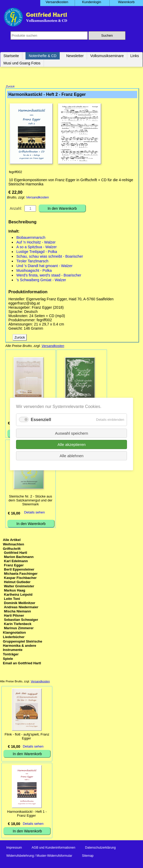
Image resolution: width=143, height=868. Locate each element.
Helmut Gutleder (17, 582)
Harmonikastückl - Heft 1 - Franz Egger (27, 814)
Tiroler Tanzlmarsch (32, 262)
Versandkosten (37, 198)
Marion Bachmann (19, 557)
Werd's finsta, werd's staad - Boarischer (49, 276)
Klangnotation (14, 633)
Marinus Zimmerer (19, 629)
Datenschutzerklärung (100, 848)
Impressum (14, 848)
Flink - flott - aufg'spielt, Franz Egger (27, 737)
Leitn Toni (12, 599)
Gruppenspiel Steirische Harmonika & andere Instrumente (23, 646)
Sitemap (88, 856)
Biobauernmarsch (31, 238)
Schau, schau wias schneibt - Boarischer (50, 257)
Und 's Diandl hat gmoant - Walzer (44, 266)
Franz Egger (14, 566)
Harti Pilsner (14, 616)
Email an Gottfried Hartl (22, 664)
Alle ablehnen (72, 456)
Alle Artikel (12, 540)
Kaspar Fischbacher (20, 578)
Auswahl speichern (71, 433)
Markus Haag (15, 591)
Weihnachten (14, 545)
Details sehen (35, 513)
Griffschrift (12, 549)
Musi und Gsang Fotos (22, 63)
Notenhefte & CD (43, 56)
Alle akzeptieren (72, 444)
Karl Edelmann (16, 562)
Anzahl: (16, 209)
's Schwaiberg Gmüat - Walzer (41, 280)
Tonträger (11, 655)
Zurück (10, 87)
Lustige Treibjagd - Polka (37, 252)
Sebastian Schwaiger (21, 620)
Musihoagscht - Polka (34, 271)
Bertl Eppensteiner (19, 570)
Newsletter (75, 56)
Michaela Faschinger (21, 574)
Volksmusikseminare (107, 56)
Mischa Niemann (17, 612)
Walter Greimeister (19, 587)
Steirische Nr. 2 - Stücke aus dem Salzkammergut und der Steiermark (31, 501)
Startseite (11, 56)
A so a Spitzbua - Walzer (37, 247)
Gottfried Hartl (16, 553)
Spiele (8, 659)
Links (135, 56)
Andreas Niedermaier (21, 608)
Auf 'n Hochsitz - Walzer (36, 243)
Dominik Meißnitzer (20, 603)
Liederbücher (14, 637)
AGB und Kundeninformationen (53, 848)
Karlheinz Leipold (18, 595)
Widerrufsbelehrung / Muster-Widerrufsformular (39, 856)
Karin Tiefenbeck (18, 624)
